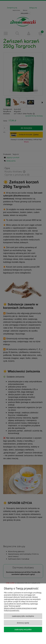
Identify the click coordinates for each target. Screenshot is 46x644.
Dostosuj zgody (23, 623)
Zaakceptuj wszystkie (23, 629)
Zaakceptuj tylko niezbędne (23, 616)
